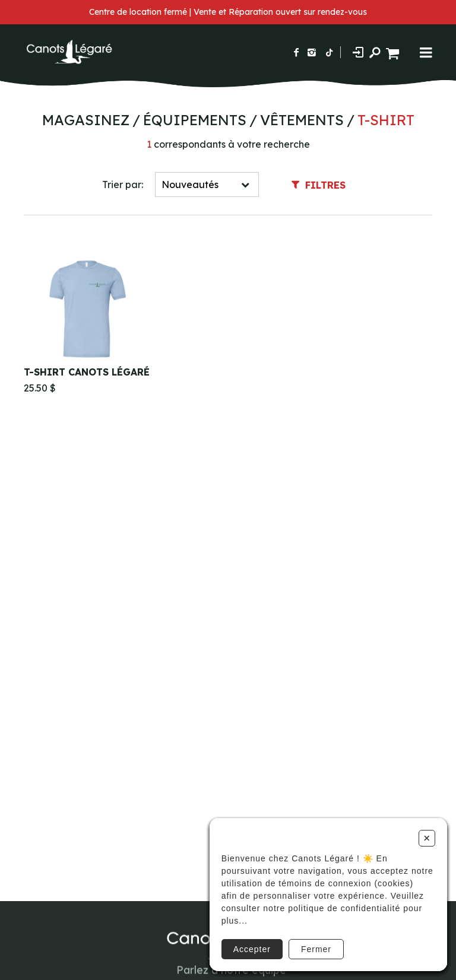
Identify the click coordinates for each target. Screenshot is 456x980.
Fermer (316, 949)
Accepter (252, 949)
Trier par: (123, 184)
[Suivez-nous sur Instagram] (312, 52)
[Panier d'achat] (394, 52)
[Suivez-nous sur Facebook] (296, 52)
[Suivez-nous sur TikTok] (330, 52)
